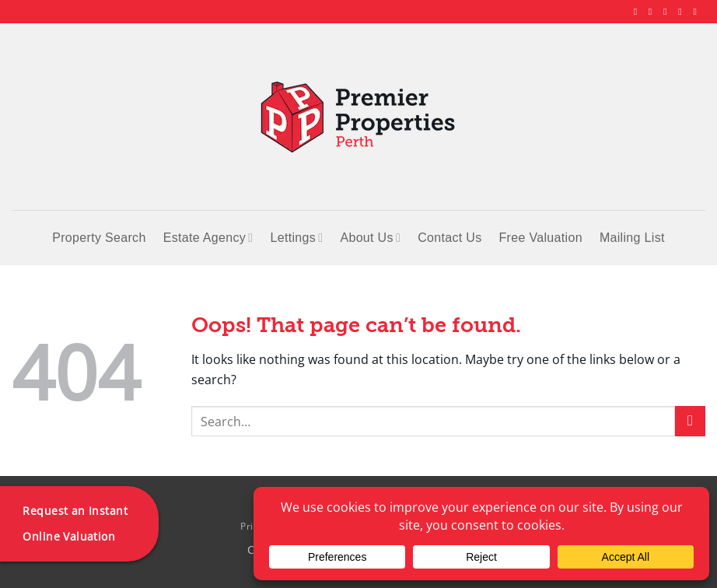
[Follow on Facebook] (638, 12)
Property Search (99, 238)
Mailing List (632, 238)
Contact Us (449, 238)
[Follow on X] (668, 12)
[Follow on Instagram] (653, 12)
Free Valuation (541, 238)
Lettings (296, 238)
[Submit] (690, 421)
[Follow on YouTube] (698, 12)
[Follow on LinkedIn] (683, 12)
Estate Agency (208, 238)
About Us (370, 238)
